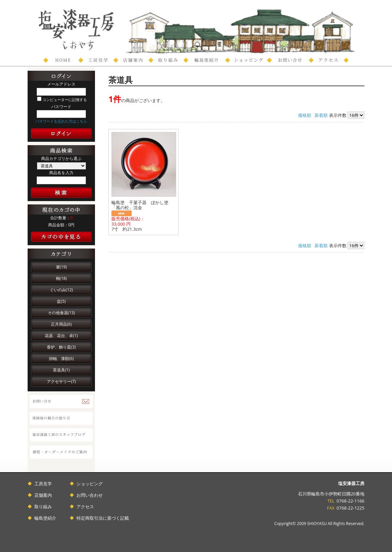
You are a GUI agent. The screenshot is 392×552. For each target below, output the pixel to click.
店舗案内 (43, 495)
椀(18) (61, 278)
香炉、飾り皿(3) (61, 347)
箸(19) (61, 267)
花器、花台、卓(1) (61, 336)
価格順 (305, 115)
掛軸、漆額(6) (61, 359)
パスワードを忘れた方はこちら (61, 121)
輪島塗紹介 (45, 518)
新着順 (321, 115)
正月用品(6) (61, 324)
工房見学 (43, 484)
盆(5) (61, 301)
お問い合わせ (90, 495)
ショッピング (90, 484)
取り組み (43, 507)
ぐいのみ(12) (61, 290)
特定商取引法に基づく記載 (103, 518)
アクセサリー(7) (61, 381)
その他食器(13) (61, 313)
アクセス (85, 507)
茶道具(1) (61, 370)
